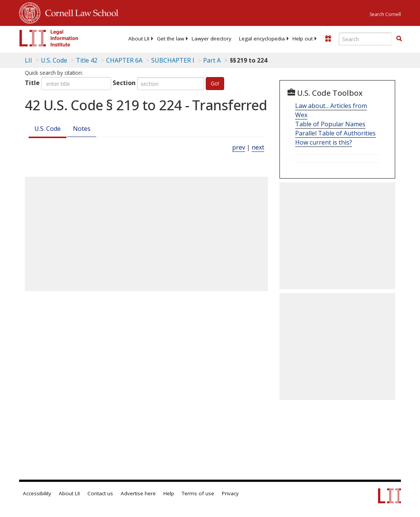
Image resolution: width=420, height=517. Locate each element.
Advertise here (138, 493)
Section (124, 83)
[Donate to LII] (328, 39)
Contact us (100, 493)
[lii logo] (49, 38)
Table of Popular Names (330, 124)
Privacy (230, 493)
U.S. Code (48, 129)
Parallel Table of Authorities (335, 133)
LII (28, 60)
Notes (82, 129)
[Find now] (399, 39)
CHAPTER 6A (124, 60)
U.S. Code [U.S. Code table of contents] (54, 60)
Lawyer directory (212, 39)
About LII (139, 39)
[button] (399, 39)
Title (32, 83)
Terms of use (198, 493)
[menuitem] (139, 39)
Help (169, 493)
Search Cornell (385, 14)
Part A (212, 60)
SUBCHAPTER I (173, 60)
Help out (303, 39)
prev (239, 147)
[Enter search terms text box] (365, 39)
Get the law (170, 39)
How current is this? (324, 142)
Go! (215, 83)
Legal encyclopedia (262, 39)
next (258, 147)
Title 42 (87, 60)
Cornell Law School (79, 12)
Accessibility (37, 493)
